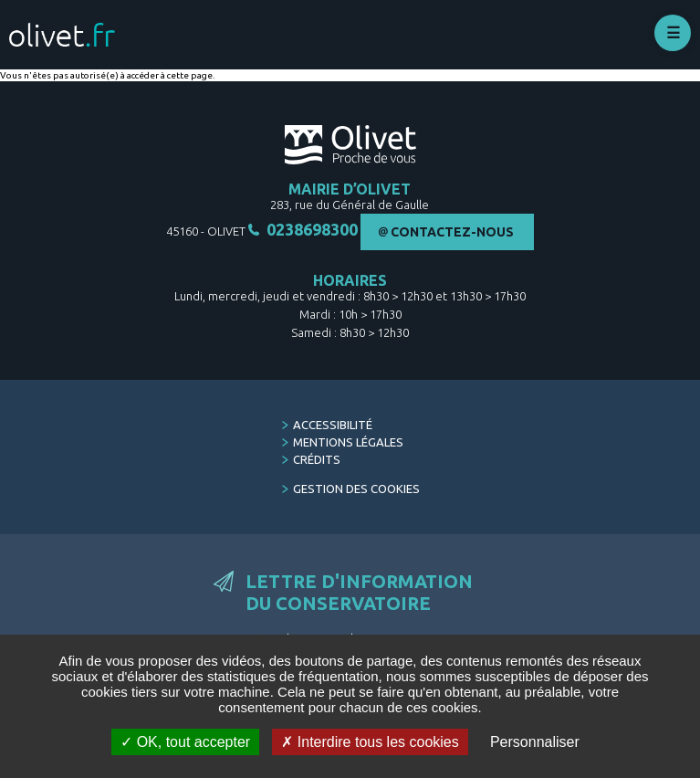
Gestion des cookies (356, 489)
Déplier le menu (673, 33)
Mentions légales (348, 442)
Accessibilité (333, 425)
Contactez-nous (452, 232)
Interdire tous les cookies (370, 742)
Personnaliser (535, 742)
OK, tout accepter (185, 742)
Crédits (317, 459)
